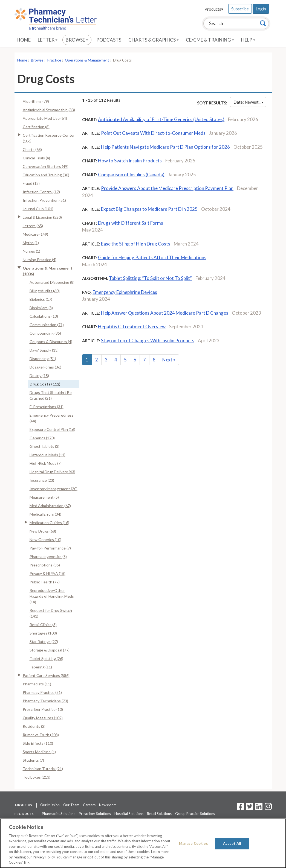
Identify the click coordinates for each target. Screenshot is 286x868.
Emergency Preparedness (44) (52, 418)
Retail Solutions (159, 814)
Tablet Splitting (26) (46, 658)
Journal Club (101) (38, 209)
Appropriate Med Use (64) (45, 118)
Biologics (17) (41, 299)
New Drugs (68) (43, 531)
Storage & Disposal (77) (50, 650)
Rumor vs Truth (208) (41, 735)
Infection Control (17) (41, 192)
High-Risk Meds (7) (46, 463)
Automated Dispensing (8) (52, 282)
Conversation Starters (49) (46, 166)
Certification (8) (36, 127)
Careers (89, 805)
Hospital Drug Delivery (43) (52, 472)
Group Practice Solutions (195, 814)
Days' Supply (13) (44, 350)
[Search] (263, 23)
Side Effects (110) (38, 743)
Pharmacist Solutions (59, 814)
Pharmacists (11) (37, 684)
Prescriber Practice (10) (43, 709)
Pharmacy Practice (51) (42, 692)
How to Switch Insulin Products (130, 161)
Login (261, 9)
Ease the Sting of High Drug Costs (136, 244)
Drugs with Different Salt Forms (131, 223)
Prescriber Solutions (95, 814)
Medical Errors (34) (45, 514)
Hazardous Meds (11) (47, 455)
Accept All (232, 843)
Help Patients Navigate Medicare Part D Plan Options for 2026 (165, 147)
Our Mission (50, 805)
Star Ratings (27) (44, 641)
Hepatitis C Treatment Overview (132, 327)
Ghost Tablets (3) (44, 446)
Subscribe (240, 9)
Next (169, 360)
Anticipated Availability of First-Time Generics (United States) (161, 119)
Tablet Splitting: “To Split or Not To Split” (150, 278)
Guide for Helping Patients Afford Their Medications (152, 257)
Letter (48, 40)
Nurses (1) (31, 251)
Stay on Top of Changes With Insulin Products (148, 341)
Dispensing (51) (43, 359)
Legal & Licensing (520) (42, 217)
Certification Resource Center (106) (49, 138)
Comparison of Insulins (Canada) (131, 175)
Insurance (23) (42, 480)
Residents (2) (34, 726)
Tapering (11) (41, 667)
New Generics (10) (45, 540)
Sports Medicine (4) (39, 752)
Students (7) (33, 760)
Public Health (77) (45, 582)
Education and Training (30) (46, 175)
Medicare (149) (35, 234)
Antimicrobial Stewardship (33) (49, 110)
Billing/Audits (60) (45, 291)
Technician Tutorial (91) (43, 769)
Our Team (71, 805)
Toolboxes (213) (37, 777)
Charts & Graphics (154, 40)
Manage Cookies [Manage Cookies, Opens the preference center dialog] (193, 843)
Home (24, 40)
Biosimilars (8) (41, 308)
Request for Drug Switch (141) (51, 613)
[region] (143, 843)
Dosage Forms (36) (45, 367)
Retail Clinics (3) (43, 625)
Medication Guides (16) (49, 523)
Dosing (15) (39, 375)
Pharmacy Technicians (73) (45, 701)
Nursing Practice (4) (40, 260)
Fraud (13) (31, 183)
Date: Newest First (250, 102)
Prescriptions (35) (45, 565)
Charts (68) (32, 149)
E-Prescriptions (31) (47, 407)
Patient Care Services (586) (46, 675)
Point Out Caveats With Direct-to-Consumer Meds (153, 133)
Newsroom (108, 805)
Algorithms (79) (36, 101)
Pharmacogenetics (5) (48, 556)
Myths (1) (31, 243)
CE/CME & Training (210, 40)
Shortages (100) (43, 633)
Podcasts (109, 40)
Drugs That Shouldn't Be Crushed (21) (51, 395)
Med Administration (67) (50, 506)
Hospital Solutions (129, 814)
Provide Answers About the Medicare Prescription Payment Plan (167, 188)
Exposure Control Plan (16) (52, 429)
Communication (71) (47, 325)
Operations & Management (87, 60)
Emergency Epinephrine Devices (125, 292)
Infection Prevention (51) (44, 200)
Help (248, 40)
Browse (77, 40)
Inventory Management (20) (54, 489)
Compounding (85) (45, 333)
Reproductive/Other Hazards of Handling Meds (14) (52, 596)
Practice (54, 60)
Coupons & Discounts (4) (51, 342)
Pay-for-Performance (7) (50, 548)
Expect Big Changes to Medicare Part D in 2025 (149, 209)
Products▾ (214, 9)
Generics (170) (42, 438)
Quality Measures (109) (43, 718)
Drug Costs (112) (45, 384)
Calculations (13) (44, 316)
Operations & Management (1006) (48, 271)
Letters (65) (33, 226)
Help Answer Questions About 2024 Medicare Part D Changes (165, 313)
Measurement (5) (44, 497)
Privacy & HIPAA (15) (47, 573)
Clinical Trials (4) (36, 158)
